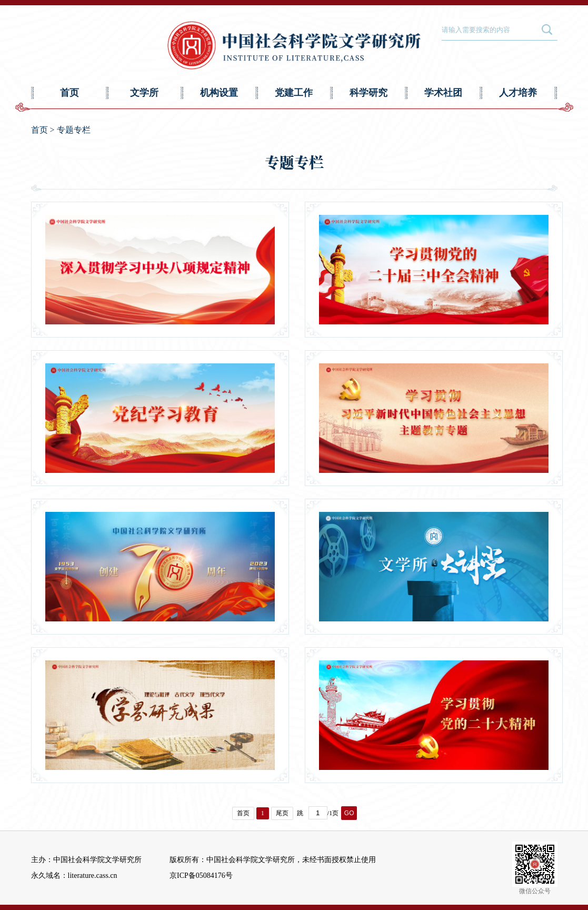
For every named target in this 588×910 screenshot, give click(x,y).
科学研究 (368, 93)
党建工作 (294, 93)
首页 (69, 93)
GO (349, 813)
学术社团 (443, 93)
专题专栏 (74, 130)
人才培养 (518, 93)
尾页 (282, 813)
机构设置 (219, 93)
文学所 (144, 93)
